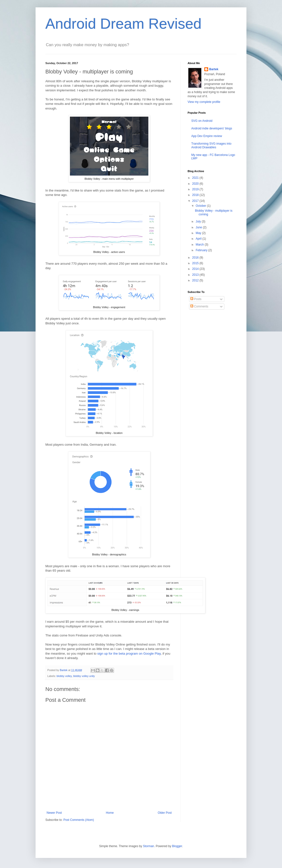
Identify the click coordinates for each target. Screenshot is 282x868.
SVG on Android (202, 121)
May (199, 233)
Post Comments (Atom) (79, 820)
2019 (196, 189)
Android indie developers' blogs (212, 128)
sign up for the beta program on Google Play (129, 654)
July (199, 221)
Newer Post (54, 813)
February (202, 250)
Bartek (214, 69)
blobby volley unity (84, 676)
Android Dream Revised (123, 24)
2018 (196, 195)
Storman (148, 846)
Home (110, 813)
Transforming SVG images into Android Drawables (211, 145)
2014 (196, 269)
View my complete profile (204, 102)
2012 (196, 280)
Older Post (165, 813)
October (201, 206)
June (199, 227)
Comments (199, 306)
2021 (196, 178)
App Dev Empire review (207, 136)
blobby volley (64, 676)
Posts (196, 299)
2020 (196, 184)
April (199, 239)
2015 (196, 263)
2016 (196, 258)
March (200, 245)
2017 (196, 201)
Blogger (177, 846)
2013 (196, 275)
